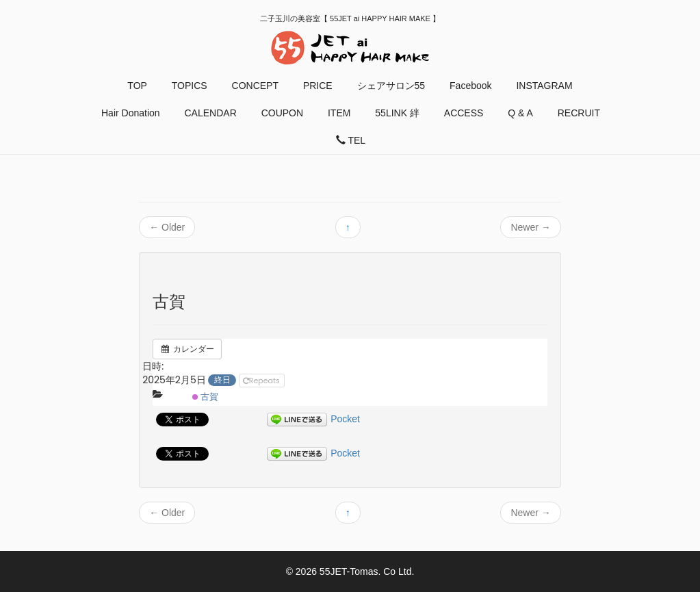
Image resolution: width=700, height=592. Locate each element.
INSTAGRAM (544, 86)
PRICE (318, 86)
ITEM (339, 113)
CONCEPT (255, 86)
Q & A (520, 113)
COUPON (282, 113)
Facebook (470, 86)
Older (167, 227)
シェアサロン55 (391, 86)
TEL (351, 140)
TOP (137, 86)
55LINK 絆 (397, 113)
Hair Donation (131, 113)
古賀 (205, 397)
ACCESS (464, 113)
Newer (530, 227)
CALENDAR (211, 113)
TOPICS (190, 86)
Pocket (345, 419)
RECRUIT (579, 113)
